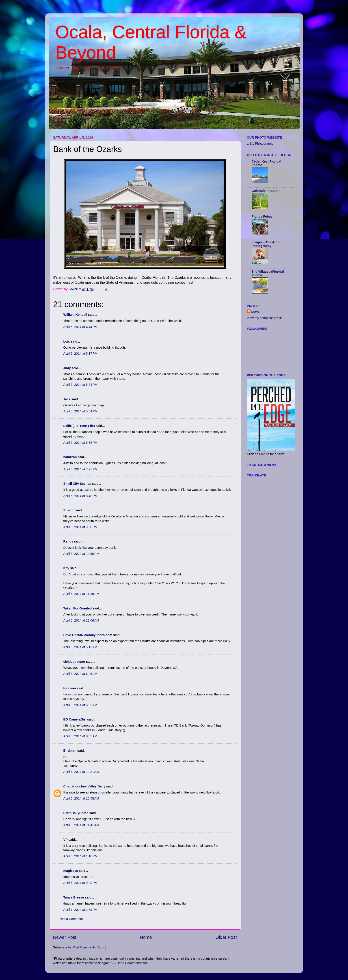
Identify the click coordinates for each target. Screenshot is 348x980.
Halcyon (70, 688)
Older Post (226, 937)
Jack (67, 399)
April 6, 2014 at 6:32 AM (80, 705)
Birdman (70, 751)
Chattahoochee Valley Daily (84, 786)
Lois (67, 341)
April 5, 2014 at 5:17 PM (80, 354)
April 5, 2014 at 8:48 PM (80, 496)
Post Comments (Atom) (90, 947)
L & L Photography (260, 144)
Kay (66, 568)
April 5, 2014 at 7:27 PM (80, 469)
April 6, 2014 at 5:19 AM (80, 647)
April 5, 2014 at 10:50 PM (81, 554)
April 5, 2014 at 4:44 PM (80, 327)
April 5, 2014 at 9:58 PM (80, 527)
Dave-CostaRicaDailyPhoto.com (88, 635)
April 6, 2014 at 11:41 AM (81, 825)
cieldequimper (74, 662)
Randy (68, 541)
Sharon (69, 510)
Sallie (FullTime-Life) (79, 426)
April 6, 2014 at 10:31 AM (81, 772)
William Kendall (75, 315)
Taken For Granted (78, 608)
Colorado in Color (265, 191)
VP (66, 840)
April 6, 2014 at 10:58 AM (81, 798)
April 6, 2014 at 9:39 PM (80, 883)
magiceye (71, 871)
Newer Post (65, 937)
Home (146, 937)
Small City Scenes (77, 484)
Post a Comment (71, 919)
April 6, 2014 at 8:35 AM (80, 736)
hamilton (70, 457)
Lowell (256, 312)
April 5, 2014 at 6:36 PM (80, 443)
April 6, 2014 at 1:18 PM (80, 856)
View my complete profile (265, 318)
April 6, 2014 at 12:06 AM (81, 620)
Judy (67, 368)
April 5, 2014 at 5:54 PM (80, 385)
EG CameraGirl (75, 719)
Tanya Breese (74, 897)
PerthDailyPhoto (76, 813)
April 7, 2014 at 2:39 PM (80, 910)
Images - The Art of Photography (266, 244)
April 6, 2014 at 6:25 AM (80, 674)
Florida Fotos (262, 217)
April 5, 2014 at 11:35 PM (81, 594)
